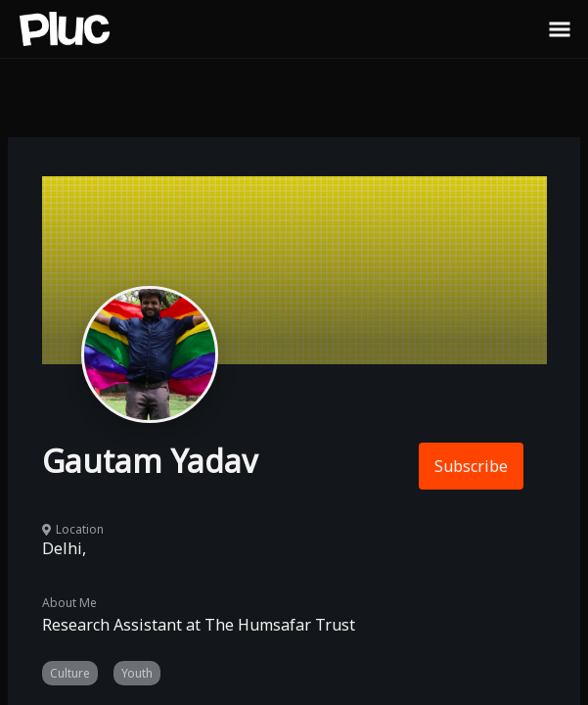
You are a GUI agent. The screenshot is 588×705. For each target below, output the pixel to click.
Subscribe (471, 466)
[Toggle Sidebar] (560, 28)
